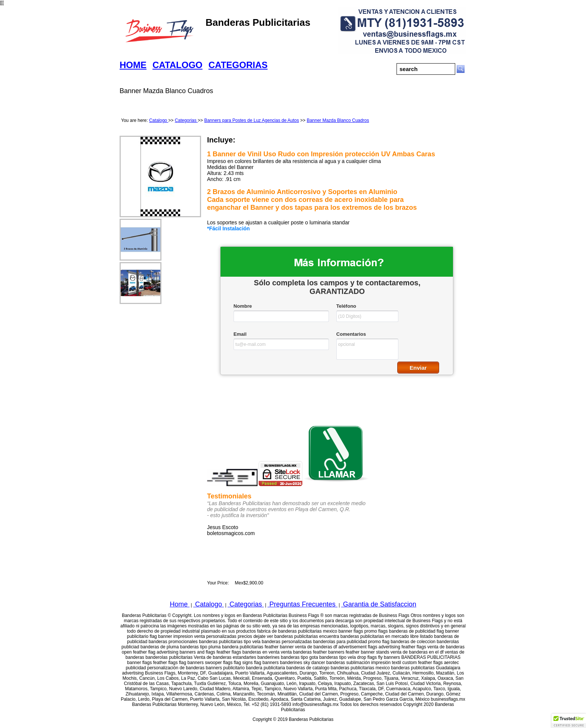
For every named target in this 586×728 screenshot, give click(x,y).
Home (180, 604)
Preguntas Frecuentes (303, 604)
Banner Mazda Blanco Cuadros (338, 120)
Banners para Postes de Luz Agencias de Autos (252, 120)
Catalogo (159, 120)
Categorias (186, 120)
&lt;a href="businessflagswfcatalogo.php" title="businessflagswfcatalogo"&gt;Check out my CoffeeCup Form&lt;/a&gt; (337, 322)
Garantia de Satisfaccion (379, 604)
